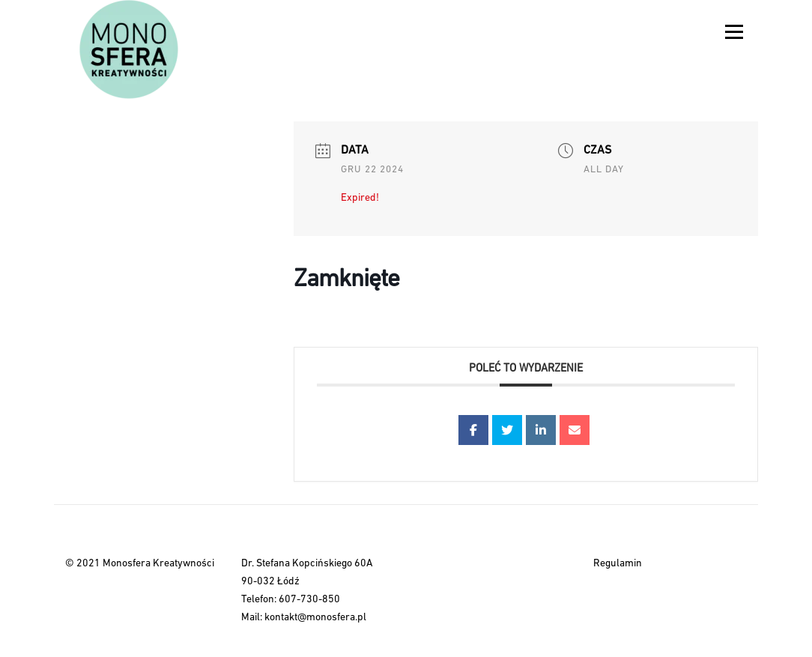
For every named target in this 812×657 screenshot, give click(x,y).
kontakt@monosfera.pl (315, 618)
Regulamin (618, 564)
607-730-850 (309, 600)
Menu (734, 32)
